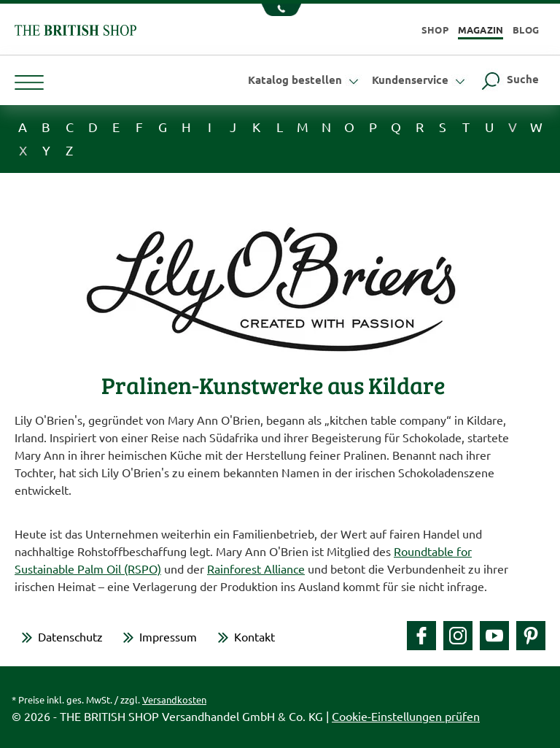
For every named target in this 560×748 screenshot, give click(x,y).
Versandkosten (174, 699)
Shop (435, 30)
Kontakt (254, 636)
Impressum (168, 636)
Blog (526, 30)
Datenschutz (70, 636)
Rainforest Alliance (256, 568)
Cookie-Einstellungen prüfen (406, 716)
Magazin (481, 30)
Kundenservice (420, 80)
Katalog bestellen (305, 80)
